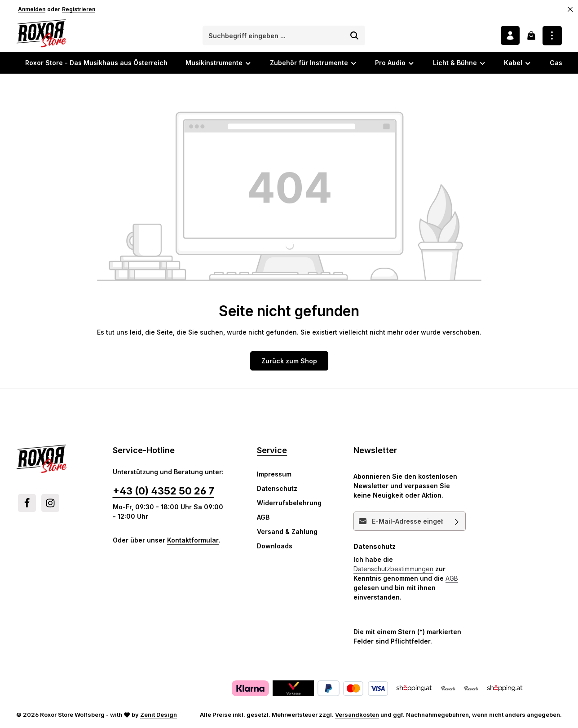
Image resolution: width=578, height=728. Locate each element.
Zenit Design (159, 715)
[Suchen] (355, 36)
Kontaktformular (193, 540)
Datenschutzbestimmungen (393, 569)
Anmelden (32, 9)
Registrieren (79, 9)
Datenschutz (277, 489)
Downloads (275, 546)
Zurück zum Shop (289, 361)
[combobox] (274, 36)
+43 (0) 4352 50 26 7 (163, 491)
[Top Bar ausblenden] (570, 9)
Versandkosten (357, 715)
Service (272, 451)
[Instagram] (50, 503)
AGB (263, 518)
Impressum (274, 474)
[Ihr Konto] (510, 36)
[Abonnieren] (457, 522)
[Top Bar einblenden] (552, 36)
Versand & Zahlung (287, 532)
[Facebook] (27, 503)
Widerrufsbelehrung (289, 503)
